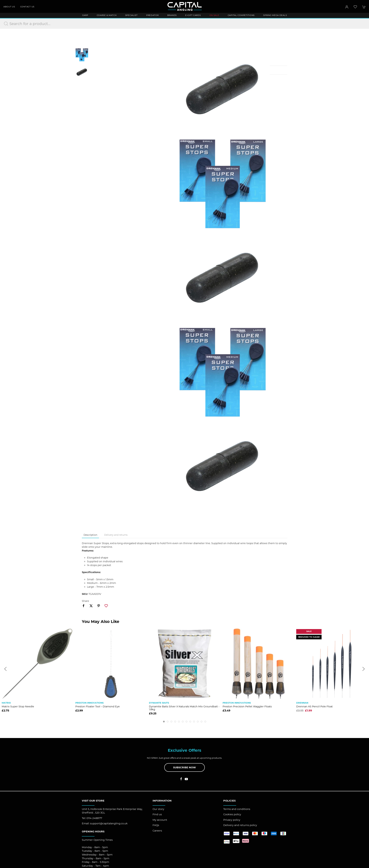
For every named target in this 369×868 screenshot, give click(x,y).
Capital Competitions (241, 15)
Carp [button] (85, 15)
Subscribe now (184, 767)
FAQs (156, 825)
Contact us (27, 7)
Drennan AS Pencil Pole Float (314, 706)
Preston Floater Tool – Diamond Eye (98, 706)
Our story (158, 809)
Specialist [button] (131, 15)
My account (160, 820)
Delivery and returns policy (240, 825)
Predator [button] (152, 15)
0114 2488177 (94, 818)
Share (85, 601)
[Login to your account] (347, 7)
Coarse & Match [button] (107, 15)
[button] (355, 7)
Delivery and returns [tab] (116, 535)
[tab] (164, 722)
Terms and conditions (237, 809)
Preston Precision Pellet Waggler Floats (247, 706)
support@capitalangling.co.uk (109, 823)
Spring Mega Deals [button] (275, 15)
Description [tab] (90, 535)
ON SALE (214, 15)
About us (9, 7)
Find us (157, 814)
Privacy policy (232, 820)
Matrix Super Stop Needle (18, 706)
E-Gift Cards (193, 15)
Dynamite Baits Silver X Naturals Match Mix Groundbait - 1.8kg (184, 708)
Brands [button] (172, 15)
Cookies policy (232, 814)
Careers (157, 831)
